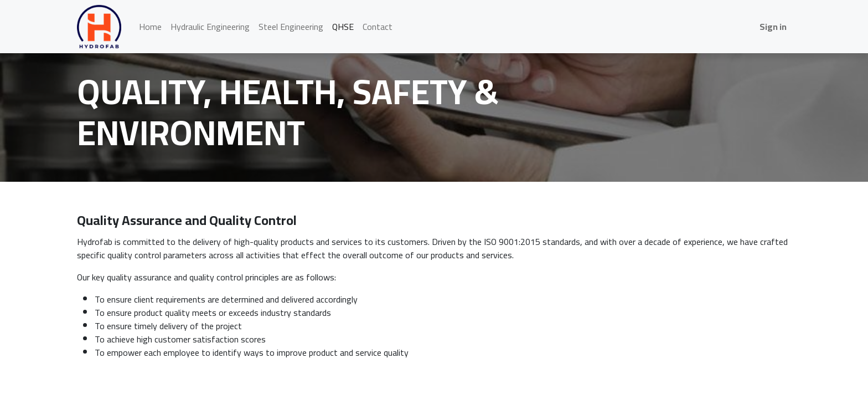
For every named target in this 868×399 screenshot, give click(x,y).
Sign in (773, 27)
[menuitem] (150, 27)
